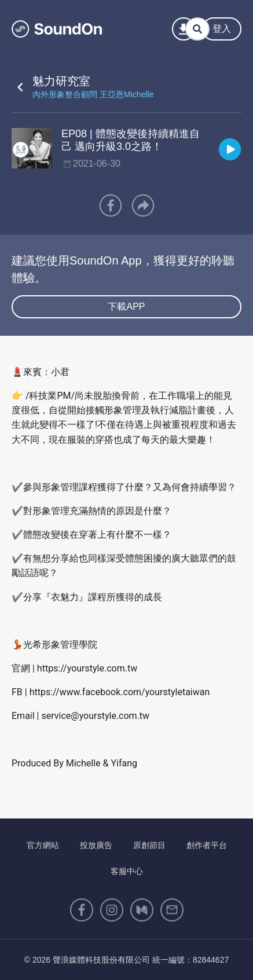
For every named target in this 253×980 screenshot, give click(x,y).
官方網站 (43, 845)
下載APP (126, 307)
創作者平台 (207, 845)
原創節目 (149, 845)
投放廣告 (96, 845)
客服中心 (127, 871)
